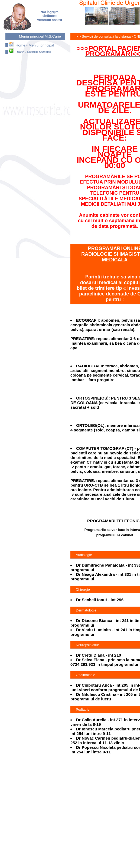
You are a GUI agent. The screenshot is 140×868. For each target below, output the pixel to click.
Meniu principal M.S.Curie (40, 36)
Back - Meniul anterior (30, 52)
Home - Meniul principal (31, 45)
